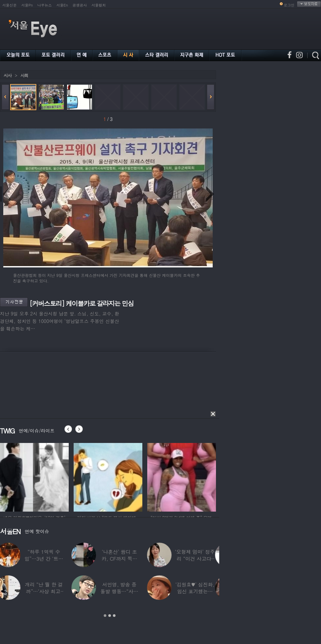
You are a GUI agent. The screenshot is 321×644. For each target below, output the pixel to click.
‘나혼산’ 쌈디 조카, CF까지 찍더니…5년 (124, 559)
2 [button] (110, 616)
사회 (24, 75)
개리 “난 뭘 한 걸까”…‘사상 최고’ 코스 (48, 591)
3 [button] (114, 616)
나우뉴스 (45, 5)
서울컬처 (99, 5)
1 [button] (105, 616)
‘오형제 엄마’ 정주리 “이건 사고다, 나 (199, 559)
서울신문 (9, 5)
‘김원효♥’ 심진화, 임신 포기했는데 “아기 (199, 591)
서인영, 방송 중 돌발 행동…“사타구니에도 (124, 591)
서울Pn (27, 5)
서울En (62, 5)
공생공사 (80, 5)
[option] (34, 476)
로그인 (289, 5)
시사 (8, 75)
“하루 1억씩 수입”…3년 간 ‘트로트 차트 (48, 559)
